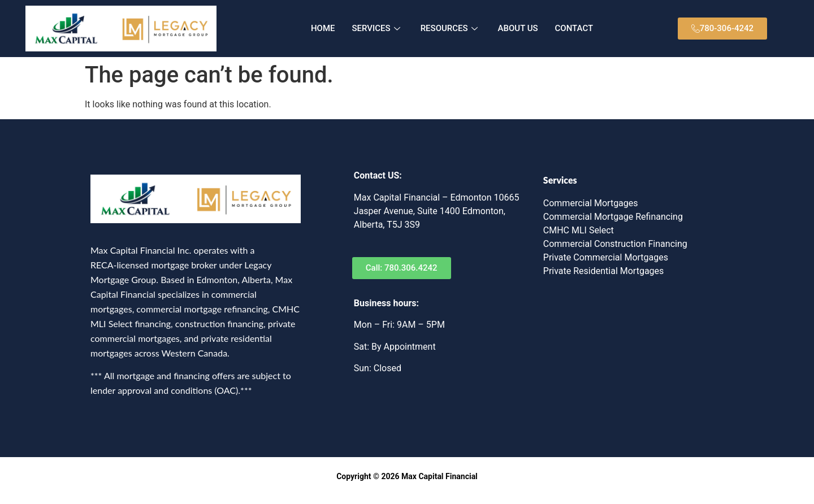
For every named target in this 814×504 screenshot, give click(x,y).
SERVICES (376, 28)
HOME (323, 28)
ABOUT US (518, 28)
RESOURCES (449, 28)
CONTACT (574, 28)
